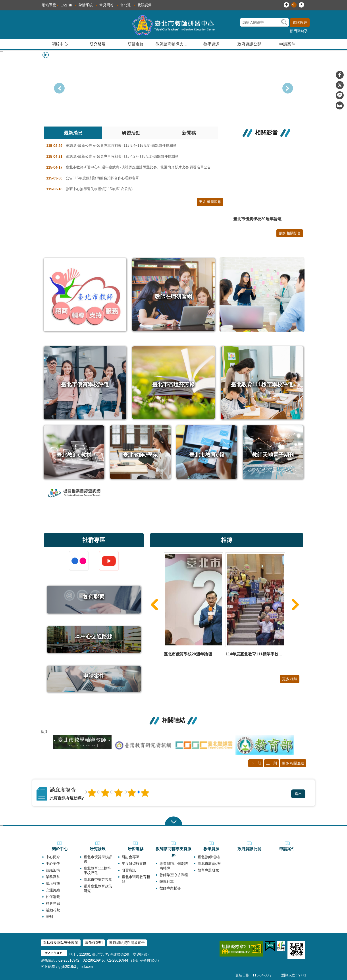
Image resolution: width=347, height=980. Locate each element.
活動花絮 (53, 910)
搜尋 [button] (284, 22)
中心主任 (53, 864)
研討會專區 (131, 857)
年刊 (49, 917)
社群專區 (94, 540)
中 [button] (294, 5)
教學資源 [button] (211, 44)
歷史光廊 (53, 903)
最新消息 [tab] (73, 133)
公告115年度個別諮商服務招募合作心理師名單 (93, 178)
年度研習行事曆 (134, 864)
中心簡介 (53, 857)
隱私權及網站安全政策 (61, 943)
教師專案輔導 (170, 888)
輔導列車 (167, 882)
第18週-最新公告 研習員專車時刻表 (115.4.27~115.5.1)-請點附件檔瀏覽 (112, 157)
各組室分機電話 (145, 960)
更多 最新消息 (210, 202)
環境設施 (53, 884)
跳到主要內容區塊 (2, 2)
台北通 (125, 5)
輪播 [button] (44, 732)
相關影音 (266, 132)
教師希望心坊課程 (174, 875)
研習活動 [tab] (131, 133)
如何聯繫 (53, 897)
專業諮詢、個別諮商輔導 (174, 866)
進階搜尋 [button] (300, 22)
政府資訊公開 (249, 44)
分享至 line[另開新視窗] (340, 95)
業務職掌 (53, 877)
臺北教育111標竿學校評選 (97, 871)
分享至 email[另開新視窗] (340, 105)
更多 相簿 (290, 679)
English (66, 5)
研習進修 (136, 849)
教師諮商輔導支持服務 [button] (174, 44)
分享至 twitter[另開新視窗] (340, 85)
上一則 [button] (288, 88)
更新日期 (242, 975)
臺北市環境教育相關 (136, 879)
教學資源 (211, 849)
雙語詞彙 (145, 5)
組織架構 (53, 870)
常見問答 (106, 5)
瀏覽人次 (288, 975)
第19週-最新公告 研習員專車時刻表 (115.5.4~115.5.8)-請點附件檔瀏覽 (111, 146)
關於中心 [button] (60, 44)
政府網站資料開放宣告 (127, 943)
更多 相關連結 (293, 763)
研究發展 (98, 849)
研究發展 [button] (98, 44)
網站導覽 (49, 5)
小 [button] (286, 5)
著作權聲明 (94, 943)
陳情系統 (86, 5)
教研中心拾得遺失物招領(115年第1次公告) (89, 189)
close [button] (173, 821)
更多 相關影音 (290, 233)
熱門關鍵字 (299, 31)
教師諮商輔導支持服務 (173, 852)
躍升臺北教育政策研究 (98, 888)
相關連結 (173, 720)
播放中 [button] (46, 55)
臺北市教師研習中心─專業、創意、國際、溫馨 (174, 25)
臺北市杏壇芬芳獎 (98, 880)
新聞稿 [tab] (189, 133)
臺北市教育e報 (209, 864)
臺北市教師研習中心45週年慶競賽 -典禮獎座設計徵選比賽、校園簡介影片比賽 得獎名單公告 (129, 168)
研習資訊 (129, 870)
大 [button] (301, 5)
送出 (201, 789)
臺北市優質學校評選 (98, 859)
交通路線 (53, 890)
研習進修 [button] (136, 44)
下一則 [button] (59, 88)
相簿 (227, 540)
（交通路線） (140, 954)
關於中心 (60, 849)
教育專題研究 (208, 870)
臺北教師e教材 (209, 857)
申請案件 (287, 44)
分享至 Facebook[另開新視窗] (340, 75)
